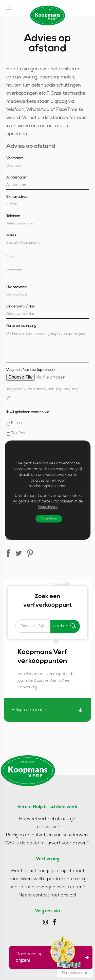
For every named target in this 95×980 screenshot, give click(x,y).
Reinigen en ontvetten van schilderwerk (48, 835)
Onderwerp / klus (21, 307)
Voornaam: (15, 158)
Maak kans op (49, 957)
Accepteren (49, 519)
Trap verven (48, 827)
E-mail (17, 423)
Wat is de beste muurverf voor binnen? (48, 843)
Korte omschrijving (21, 326)
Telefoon (13, 216)
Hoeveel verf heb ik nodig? (48, 819)
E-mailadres (17, 197)
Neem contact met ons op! (48, 895)
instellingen (48, 507)
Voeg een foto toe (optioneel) (31, 370)
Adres (11, 235)
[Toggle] (9, 8)
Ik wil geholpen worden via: (28, 412)
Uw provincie (17, 287)
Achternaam (17, 178)
